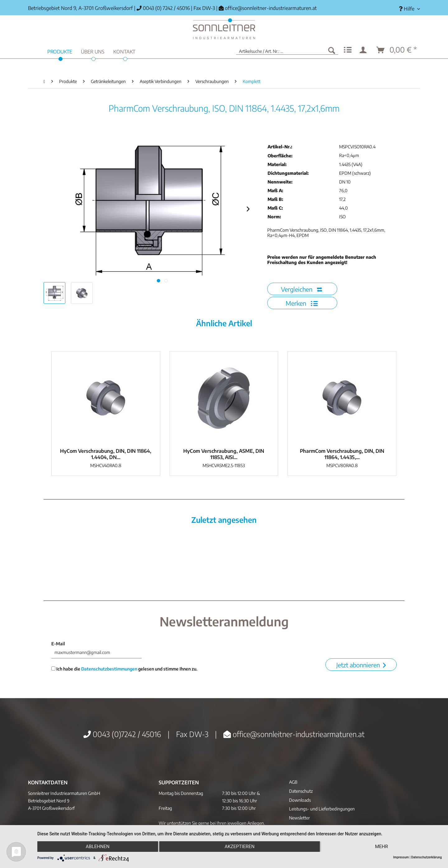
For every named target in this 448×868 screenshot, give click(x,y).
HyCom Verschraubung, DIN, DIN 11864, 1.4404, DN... (106, 454)
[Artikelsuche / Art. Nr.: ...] (287, 50)
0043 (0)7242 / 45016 (122, 734)
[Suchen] (332, 50)
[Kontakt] (124, 51)
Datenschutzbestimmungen (109, 669)
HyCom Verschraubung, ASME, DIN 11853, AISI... (224, 454)
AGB (293, 782)
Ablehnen (98, 847)
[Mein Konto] (364, 50)
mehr (381, 847)
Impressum (401, 857)
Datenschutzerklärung (427, 857)
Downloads (300, 800)
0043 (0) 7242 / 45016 (163, 8)
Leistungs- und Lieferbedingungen (322, 809)
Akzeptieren (240, 847)
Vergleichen (301, 289)
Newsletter (299, 818)
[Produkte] (60, 51)
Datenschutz (301, 791)
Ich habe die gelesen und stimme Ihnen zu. (124, 669)
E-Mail (58, 644)
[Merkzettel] (348, 50)
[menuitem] (407, 9)
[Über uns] (93, 51)
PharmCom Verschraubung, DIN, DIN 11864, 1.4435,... (342, 454)
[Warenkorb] (397, 50)
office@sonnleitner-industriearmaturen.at (271, 8)
